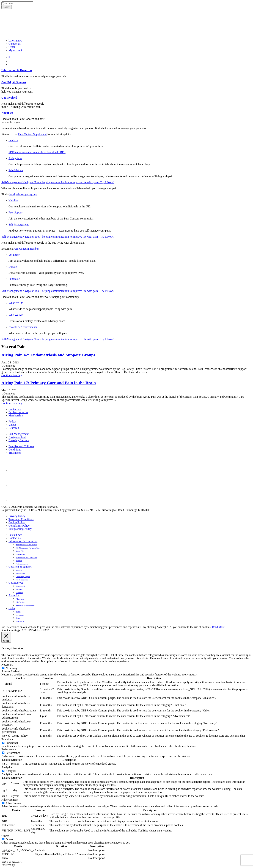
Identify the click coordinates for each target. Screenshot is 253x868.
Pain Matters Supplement (32, 134)
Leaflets (13, 140)
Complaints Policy (19, 526)
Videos (12, 425)
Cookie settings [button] (11, 630)
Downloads (20, 621)
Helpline (13, 200)
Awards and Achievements (25, 605)
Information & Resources (17, 70)
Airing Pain (15, 158)
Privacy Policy (17, 516)
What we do (20, 599)
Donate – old (20, 586)
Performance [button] (9, 749)
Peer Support (16, 212)
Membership (16, 415)
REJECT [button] (44, 630)
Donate (13, 267)
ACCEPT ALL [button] (30, 630)
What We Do (16, 303)
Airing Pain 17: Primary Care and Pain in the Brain (49, 383)
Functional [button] (7, 739)
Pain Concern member (26, 249)
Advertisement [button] (10, 800)
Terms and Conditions (21, 519)
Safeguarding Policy (20, 529)
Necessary (12, 668)
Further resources (18, 412)
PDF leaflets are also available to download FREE (37, 152)
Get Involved (9, 98)
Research (14, 428)
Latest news (15, 41)
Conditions (15, 450)
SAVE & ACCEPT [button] (12, 862)
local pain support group (23, 194)
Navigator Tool (17, 437)
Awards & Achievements (23, 327)
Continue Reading (12, 375)
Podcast (13, 422)
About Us (7, 113)
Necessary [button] (7, 665)
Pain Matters (16, 170)
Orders (18, 618)
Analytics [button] (7, 767)
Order (12, 47)
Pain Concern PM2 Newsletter (26, 557)
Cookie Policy (17, 522)
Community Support (23, 577)
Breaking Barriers (19, 440)
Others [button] (5, 836)
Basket (18, 612)
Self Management (19, 225)
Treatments (15, 453)
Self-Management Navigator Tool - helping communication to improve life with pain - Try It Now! (58, 182)
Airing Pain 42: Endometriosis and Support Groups (48, 355)
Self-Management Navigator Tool (28, 548)
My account (15, 50)
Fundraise (14, 279)
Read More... (219, 627)
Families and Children (21, 446)
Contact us (15, 44)
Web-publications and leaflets (26, 545)
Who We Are (16, 315)
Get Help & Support (14, 82)
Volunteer (14, 255)
